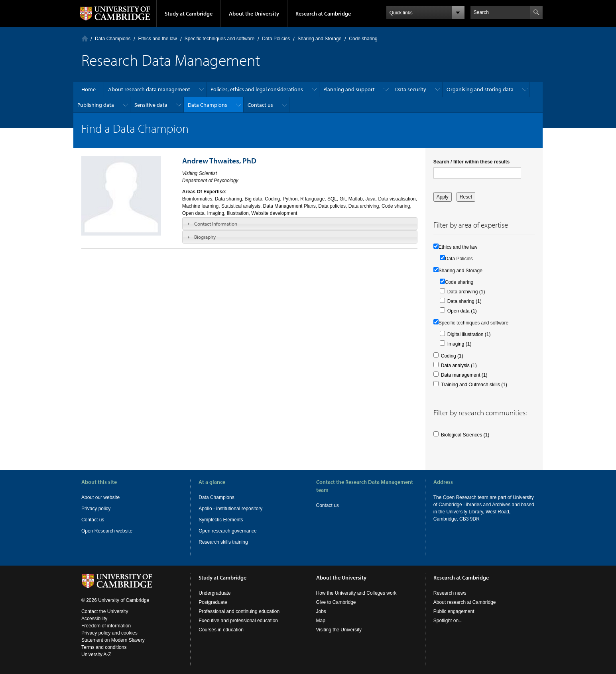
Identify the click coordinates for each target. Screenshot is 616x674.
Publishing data (96, 105)
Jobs (321, 611)
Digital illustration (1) (469, 334)
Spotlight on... (448, 621)
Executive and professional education (238, 621)
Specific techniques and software (219, 39)
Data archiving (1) (466, 292)
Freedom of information (106, 626)
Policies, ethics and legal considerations (257, 89)
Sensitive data (151, 105)
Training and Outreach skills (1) (474, 385)
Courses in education (221, 630)
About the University (254, 14)
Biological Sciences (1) (465, 435)
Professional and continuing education (239, 611)
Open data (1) (462, 311)
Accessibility (94, 619)
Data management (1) (464, 375)
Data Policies (276, 39)
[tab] (300, 224)
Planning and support (349, 89)
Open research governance (227, 531)
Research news (450, 593)
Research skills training (223, 542)
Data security (411, 89)
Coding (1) (452, 356)
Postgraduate (213, 602)
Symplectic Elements (221, 520)
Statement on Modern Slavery (113, 640)
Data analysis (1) (459, 365)
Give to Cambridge (336, 602)
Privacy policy (96, 509)
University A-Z (96, 654)
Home (85, 38)
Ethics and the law (157, 39)
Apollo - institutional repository (230, 509)
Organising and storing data (480, 89)
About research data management (149, 89)
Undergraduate (215, 593)
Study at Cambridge (189, 14)
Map (321, 621)
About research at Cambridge (465, 602)
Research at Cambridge (323, 14)
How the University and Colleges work (356, 593)
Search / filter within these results (471, 162)
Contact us (260, 105)
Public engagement (454, 611)
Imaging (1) (460, 344)
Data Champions (113, 39)
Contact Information (216, 224)
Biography (205, 237)
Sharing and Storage (319, 39)
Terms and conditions (104, 647)
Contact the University (105, 611)
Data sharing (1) (464, 301)
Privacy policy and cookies (109, 633)
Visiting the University (339, 630)
